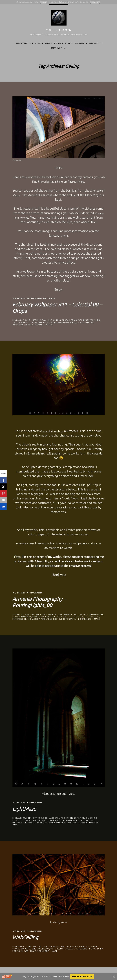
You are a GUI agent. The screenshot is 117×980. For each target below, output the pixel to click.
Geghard (62, 616)
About (58, 44)
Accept (44, 2)
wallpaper (51, 298)
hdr (98, 320)
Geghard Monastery (51, 431)
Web (26, 951)
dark (34, 820)
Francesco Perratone (83, 320)
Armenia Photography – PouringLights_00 (46, 601)
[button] (59, 976)
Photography (35, 298)
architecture (55, 614)
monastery (34, 619)
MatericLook (59, 30)
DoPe (68, 44)
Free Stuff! (94, 44)
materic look (26, 322)
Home (38, 44)
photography (86, 322)
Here (19, 543)
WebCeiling (28, 936)
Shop (47, 44)
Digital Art (19, 298)
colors (16, 616)
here (81, 181)
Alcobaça (55, 818)
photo (74, 322)
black (85, 818)
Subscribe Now (82, 976)
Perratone (64, 322)
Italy (15, 322)
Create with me (58, 48)
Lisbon (46, 948)
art (50, 320)
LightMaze (27, 808)
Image (49, 325)
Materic (79, 616)
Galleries (79, 44)
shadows (73, 822)
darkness (26, 616)
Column (26, 820)
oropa (53, 322)
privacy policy (23, 44)
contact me (82, 534)
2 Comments (85, 619)
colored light (95, 614)
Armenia (68, 614)
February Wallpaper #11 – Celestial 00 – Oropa (49, 307)
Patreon (23, 561)
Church (66, 320)
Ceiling (57, 320)
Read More (95, 2)
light (71, 616)
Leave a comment (35, 325)
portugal (61, 822)
